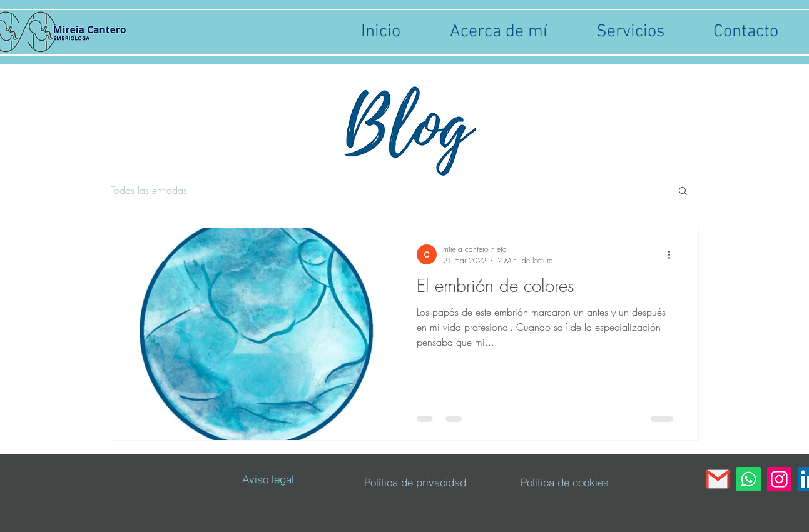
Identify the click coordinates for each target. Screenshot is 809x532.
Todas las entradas (149, 190)
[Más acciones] (674, 254)
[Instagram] (779, 479)
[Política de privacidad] (415, 483)
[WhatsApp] (749, 479)
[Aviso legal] (268, 479)
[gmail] (718, 479)
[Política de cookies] (565, 483)
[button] (683, 192)
